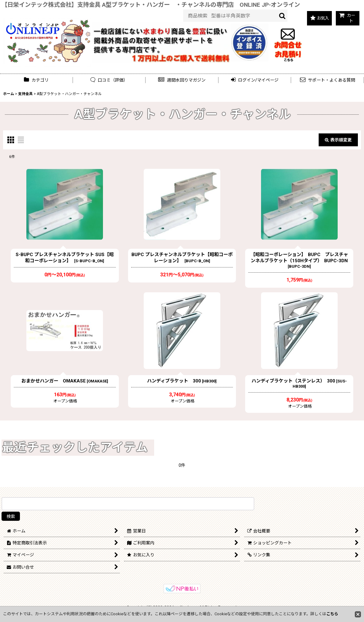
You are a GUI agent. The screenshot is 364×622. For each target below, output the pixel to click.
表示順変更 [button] (338, 140)
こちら (332, 614)
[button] (182, 80)
